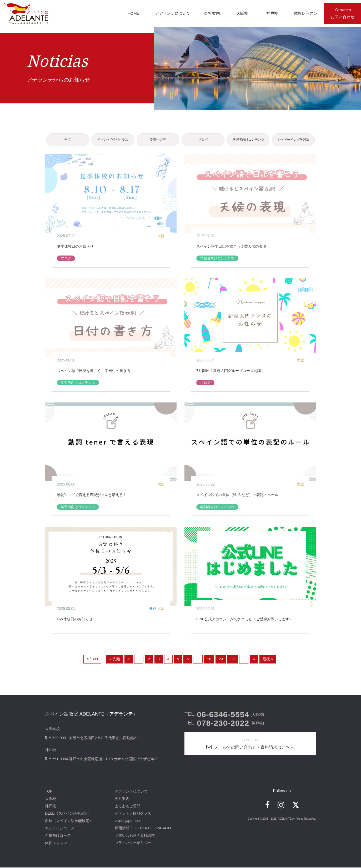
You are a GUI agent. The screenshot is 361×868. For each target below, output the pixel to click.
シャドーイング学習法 (293, 140)
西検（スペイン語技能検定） (69, 821)
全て (68, 140)
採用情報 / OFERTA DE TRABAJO (143, 829)
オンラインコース (60, 829)
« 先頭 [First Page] (115, 660)
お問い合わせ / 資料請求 (135, 836)
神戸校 (51, 806)
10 (209, 660)
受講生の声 (158, 140)
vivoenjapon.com (129, 821)
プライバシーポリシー (133, 843)
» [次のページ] (254, 660)
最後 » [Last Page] (268, 660)
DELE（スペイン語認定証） (68, 814)
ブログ (203, 140)
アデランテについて (131, 792)
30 (233, 660)
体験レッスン (56, 843)
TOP (49, 792)
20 (221, 660)
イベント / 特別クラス (113, 140)
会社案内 (122, 799)
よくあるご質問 (128, 806)
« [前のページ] (129, 660)
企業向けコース (58, 836)
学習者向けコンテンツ (248, 140)
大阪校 (51, 799)
